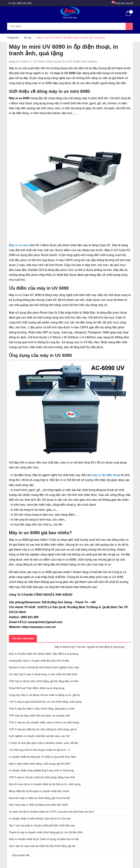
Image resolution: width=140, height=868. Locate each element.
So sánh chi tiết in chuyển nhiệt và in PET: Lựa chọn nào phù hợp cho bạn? (52, 812)
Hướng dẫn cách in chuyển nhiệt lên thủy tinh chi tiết (39, 661)
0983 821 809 (24, 3)
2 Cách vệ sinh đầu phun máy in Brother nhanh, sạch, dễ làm (44, 743)
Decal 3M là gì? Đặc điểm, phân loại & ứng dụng (37, 688)
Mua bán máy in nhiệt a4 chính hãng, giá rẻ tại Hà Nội (40, 798)
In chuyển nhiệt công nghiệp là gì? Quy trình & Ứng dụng (41, 770)
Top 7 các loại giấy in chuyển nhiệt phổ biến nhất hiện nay (42, 825)
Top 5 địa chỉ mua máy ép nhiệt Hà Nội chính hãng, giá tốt (42, 846)
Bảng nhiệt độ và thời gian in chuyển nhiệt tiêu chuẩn (39, 791)
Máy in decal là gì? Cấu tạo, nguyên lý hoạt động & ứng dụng (89, 647)
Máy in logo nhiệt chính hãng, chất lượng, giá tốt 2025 (39, 764)
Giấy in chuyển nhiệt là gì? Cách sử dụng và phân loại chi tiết (44, 839)
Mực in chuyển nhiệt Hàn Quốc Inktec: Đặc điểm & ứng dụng (44, 654)
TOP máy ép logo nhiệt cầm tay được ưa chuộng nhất (39, 716)
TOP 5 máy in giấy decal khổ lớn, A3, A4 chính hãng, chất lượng (45, 702)
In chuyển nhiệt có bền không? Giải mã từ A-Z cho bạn (40, 819)
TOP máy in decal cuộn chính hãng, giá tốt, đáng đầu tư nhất (43, 681)
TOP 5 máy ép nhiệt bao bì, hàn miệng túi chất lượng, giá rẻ (43, 729)
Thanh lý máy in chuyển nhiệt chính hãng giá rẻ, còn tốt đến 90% (46, 832)
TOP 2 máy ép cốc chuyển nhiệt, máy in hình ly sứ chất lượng (44, 722)
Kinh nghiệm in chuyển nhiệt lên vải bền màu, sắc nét (39, 736)
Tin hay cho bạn (23, 639)
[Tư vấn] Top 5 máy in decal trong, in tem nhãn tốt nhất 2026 (43, 674)
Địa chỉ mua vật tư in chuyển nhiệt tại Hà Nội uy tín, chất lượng (45, 784)
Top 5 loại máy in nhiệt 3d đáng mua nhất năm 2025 (38, 805)
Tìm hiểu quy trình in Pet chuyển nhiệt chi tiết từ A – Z (39, 750)
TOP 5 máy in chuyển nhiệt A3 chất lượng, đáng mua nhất (42, 777)
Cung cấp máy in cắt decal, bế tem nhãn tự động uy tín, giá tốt (44, 695)
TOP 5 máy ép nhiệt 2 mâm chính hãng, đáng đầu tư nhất (42, 709)
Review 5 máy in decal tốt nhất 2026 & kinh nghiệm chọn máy (44, 667)
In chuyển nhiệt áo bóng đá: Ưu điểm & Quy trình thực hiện (42, 757)
